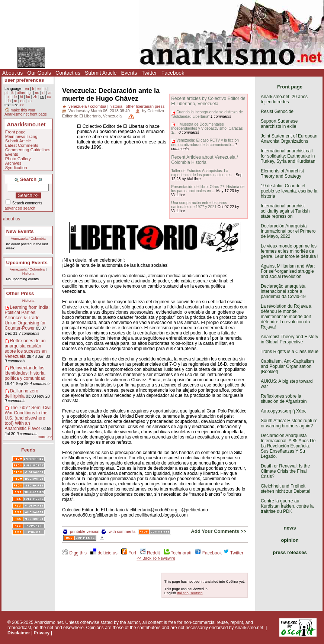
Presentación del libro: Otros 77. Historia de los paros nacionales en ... (208, 189)
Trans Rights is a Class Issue (290, 352)
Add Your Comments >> (219, 531)
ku (28, 97)
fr (33, 89)
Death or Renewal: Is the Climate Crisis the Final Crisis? (285, 471)
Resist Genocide (277, 111)
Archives (13, 163)
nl (44, 93)
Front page (15, 132)
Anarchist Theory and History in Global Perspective (290, 339)
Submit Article (101, 73)
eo (23, 101)
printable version (81, 531)
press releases (290, 552)
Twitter (149, 73)
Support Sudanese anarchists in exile (279, 124)
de (15, 97)
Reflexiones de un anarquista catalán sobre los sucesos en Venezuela (26, 349)
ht (21, 97)
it (46, 89)
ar (50, 93)
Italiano (183, 593)
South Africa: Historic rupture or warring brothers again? (289, 423)
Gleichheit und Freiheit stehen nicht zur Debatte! (285, 489)
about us (12, 219)
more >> (45, 437)
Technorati (177, 553)
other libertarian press (145, 106)
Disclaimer (19, 633)
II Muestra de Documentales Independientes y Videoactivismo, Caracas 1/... (207, 128)
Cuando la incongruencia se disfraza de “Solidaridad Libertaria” (207, 114)
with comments (118, 531)
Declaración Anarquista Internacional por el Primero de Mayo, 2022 (288, 231)
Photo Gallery (18, 159)
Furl (129, 553)
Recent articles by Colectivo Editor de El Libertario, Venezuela (208, 101)
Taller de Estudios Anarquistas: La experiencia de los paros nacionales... (203, 173)
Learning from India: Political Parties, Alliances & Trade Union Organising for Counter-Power (27, 318)
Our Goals (39, 73)
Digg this (74, 553)
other (21, 93)
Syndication (16, 168)
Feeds (28, 450)
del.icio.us (104, 553)
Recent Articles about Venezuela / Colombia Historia (204, 160)
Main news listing (21, 136)
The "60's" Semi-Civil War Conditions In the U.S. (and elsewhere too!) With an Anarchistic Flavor (28, 418)
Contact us (68, 73)
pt (6, 93)
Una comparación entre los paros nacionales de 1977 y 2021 (199, 205)
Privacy (42, 633)
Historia (28, 273)
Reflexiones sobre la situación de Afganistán (284, 399)
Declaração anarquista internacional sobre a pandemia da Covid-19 (283, 291)
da (8, 101)
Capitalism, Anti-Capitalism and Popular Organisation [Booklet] (287, 366)
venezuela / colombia (87, 106)
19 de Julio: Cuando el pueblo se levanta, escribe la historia (289, 191)
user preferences (24, 80)
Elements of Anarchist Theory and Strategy (282, 174)
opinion (290, 540)
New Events (20, 231)
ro (15, 101)
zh (35, 97)
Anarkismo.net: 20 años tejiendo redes (284, 99)
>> (22, 105)
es (40, 89)
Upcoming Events (27, 263)
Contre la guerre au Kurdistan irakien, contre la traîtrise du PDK (287, 506)
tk (12, 93)
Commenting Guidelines (28, 150)
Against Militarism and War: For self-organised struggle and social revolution (288, 271)
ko (30, 101)
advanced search (20, 208)
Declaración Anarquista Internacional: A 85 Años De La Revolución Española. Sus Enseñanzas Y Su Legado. (288, 446)
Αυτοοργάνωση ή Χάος (283, 411)
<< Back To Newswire (156, 558)
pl (8, 97)
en (27, 89)
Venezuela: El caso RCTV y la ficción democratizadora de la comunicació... (205, 142)
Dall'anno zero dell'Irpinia (22, 394)
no (37, 93)
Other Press (20, 293)
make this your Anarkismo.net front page (26, 112)
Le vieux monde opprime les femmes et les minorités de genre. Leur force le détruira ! (290, 251)
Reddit (150, 553)
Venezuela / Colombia (28, 238)
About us (12, 73)
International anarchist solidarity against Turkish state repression (285, 211)
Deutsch (196, 593)
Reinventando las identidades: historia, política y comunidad (25, 373)
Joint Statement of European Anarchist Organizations (289, 139)
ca (49, 97)
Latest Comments (22, 145)
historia (116, 106)
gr (30, 93)
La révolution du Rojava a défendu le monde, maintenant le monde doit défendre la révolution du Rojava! (286, 317)
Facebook (173, 73)
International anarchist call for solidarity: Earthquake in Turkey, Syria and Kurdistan (288, 156)
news (290, 528)
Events (129, 73)
